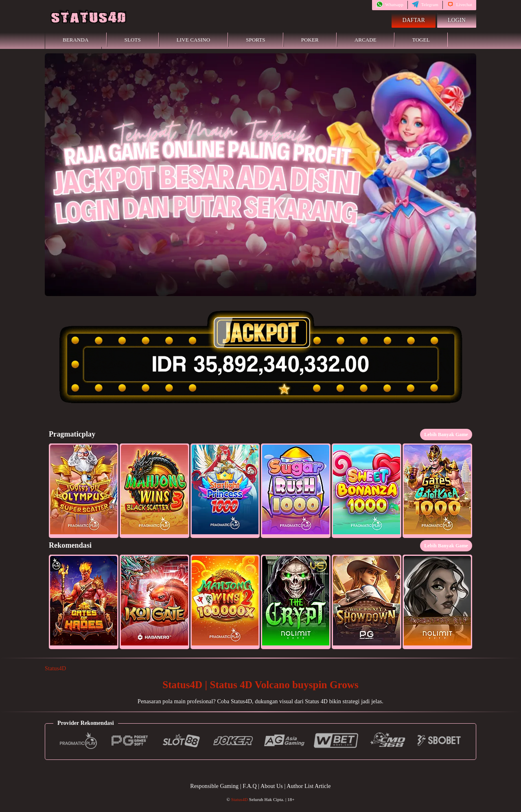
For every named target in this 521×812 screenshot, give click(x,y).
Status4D (55, 668)
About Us (272, 786)
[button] (84, 491)
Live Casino (193, 40)
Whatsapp (390, 4)
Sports (256, 40)
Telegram (425, 4)
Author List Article (309, 786)
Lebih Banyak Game (446, 435)
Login (457, 20)
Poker (310, 40)
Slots (133, 40)
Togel (421, 40)
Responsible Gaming (214, 786)
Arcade (366, 40)
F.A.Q (250, 786)
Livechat (460, 4)
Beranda (76, 40)
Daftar (414, 20)
